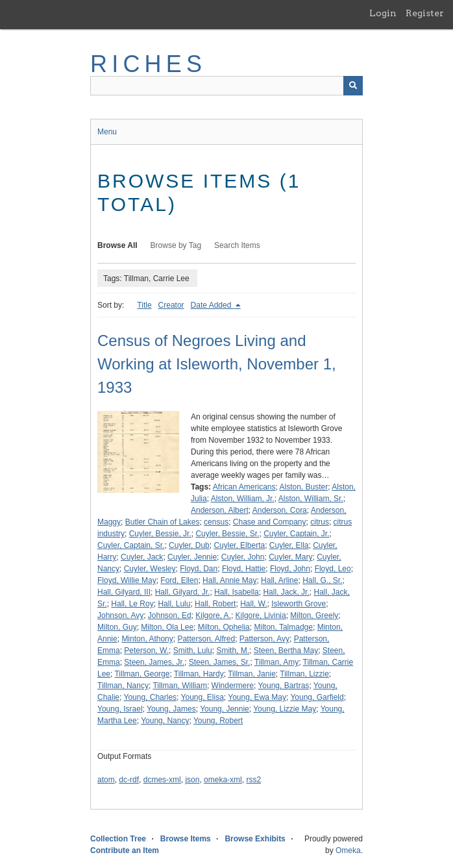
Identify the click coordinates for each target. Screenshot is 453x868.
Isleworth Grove (299, 604)
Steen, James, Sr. (220, 662)
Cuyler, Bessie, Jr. (160, 534)
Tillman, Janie (252, 674)
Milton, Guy (117, 627)
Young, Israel (120, 709)
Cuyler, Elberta (239, 545)
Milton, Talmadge (283, 627)
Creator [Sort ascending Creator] (171, 305)
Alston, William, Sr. (311, 499)
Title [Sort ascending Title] (144, 305)
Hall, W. (253, 604)
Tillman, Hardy (199, 674)
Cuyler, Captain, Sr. (131, 545)
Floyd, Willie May (127, 580)
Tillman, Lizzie (304, 674)
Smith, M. (233, 651)
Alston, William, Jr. (243, 499)
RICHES (148, 64)
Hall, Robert (215, 604)
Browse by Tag (176, 245)
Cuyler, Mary (290, 557)
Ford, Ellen (179, 580)
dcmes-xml (162, 780)
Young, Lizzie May (285, 709)
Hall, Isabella (237, 592)
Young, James (171, 709)
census (216, 522)
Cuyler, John (243, 557)
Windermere (233, 686)
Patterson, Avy (264, 639)
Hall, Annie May (229, 580)
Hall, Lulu (174, 604)
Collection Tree (118, 839)
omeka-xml (223, 780)
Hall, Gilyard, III (124, 592)
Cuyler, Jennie (192, 557)
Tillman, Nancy (123, 686)
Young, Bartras (283, 686)
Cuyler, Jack (142, 557)
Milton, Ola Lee (167, 627)
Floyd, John (290, 569)
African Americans (244, 487)
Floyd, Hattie (244, 569)
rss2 (253, 780)
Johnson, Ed (170, 615)
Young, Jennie (225, 709)
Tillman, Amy (276, 662)
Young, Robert (218, 721)
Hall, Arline (279, 580)
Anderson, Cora (280, 510)
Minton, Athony (147, 639)
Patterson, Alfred (206, 639)
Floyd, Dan (199, 569)
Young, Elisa (202, 697)
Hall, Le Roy (132, 604)
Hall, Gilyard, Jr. (183, 592)
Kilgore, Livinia (261, 615)
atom (106, 780)
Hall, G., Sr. (322, 580)
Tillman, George (142, 674)
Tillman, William (180, 686)
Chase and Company (270, 522)
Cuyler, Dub (189, 545)
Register (425, 13)
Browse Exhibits (255, 839)
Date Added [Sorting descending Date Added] (212, 305)
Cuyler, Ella (289, 545)
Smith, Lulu (193, 651)
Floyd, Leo (333, 569)
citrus (320, 522)
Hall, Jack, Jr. (286, 592)
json (192, 780)
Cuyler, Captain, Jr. (296, 534)
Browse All (117, 245)
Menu (107, 132)
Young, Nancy (165, 721)
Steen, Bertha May (286, 651)
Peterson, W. (146, 651)
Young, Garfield (317, 697)
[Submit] (353, 86)
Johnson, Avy (120, 615)
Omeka (348, 850)
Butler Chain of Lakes (163, 522)
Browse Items (186, 839)
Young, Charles (150, 697)
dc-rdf (129, 780)
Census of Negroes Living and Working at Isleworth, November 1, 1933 (217, 364)
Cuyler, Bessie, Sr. (227, 534)
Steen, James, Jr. (154, 662)
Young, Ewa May (257, 697)
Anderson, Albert (220, 510)
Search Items (237, 245)
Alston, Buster (304, 487)
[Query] (226, 86)
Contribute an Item (125, 850)
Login (383, 13)
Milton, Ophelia (224, 627)
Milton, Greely (314, 615)
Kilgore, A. (213, 615)
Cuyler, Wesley (150, 569)
